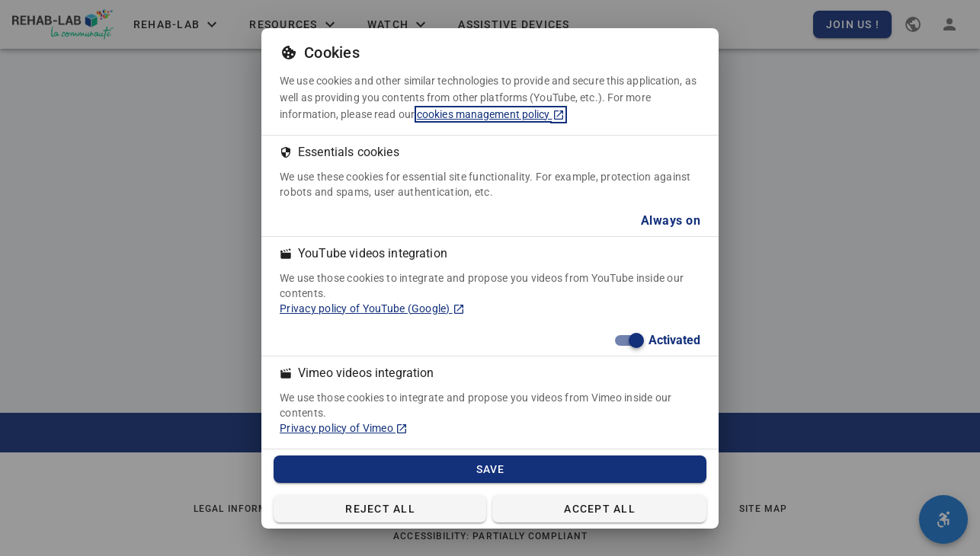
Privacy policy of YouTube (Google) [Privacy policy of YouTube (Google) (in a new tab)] (372, 308)
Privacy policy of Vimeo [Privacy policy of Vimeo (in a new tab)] (344, 428)
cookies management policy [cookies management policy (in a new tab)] (491, 114)
